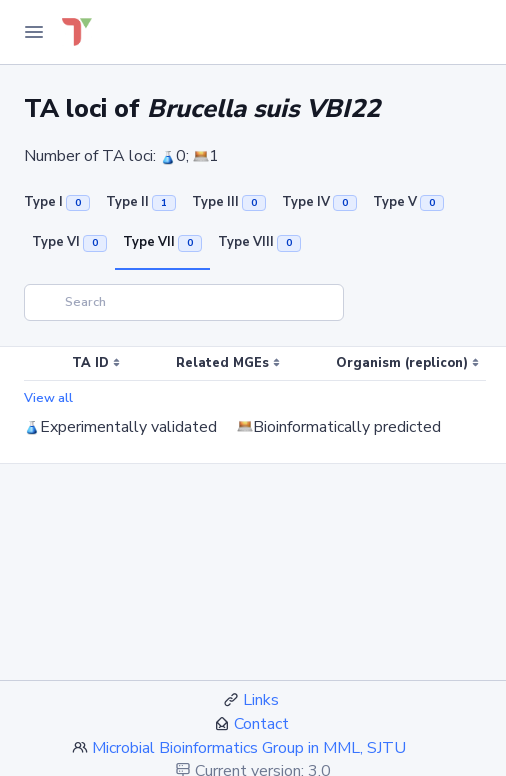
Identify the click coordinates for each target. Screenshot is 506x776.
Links (261, 700)
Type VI (69, 242)
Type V (408, 202)
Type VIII (259, 242)
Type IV (319, 202)
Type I (57, 202)
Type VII (162, 242)
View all (48, 398)
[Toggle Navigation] (34, 32)
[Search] (184, 302)
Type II (141, 202)
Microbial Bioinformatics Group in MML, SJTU (249, 748)
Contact (261, 724)
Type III (229, 202)
